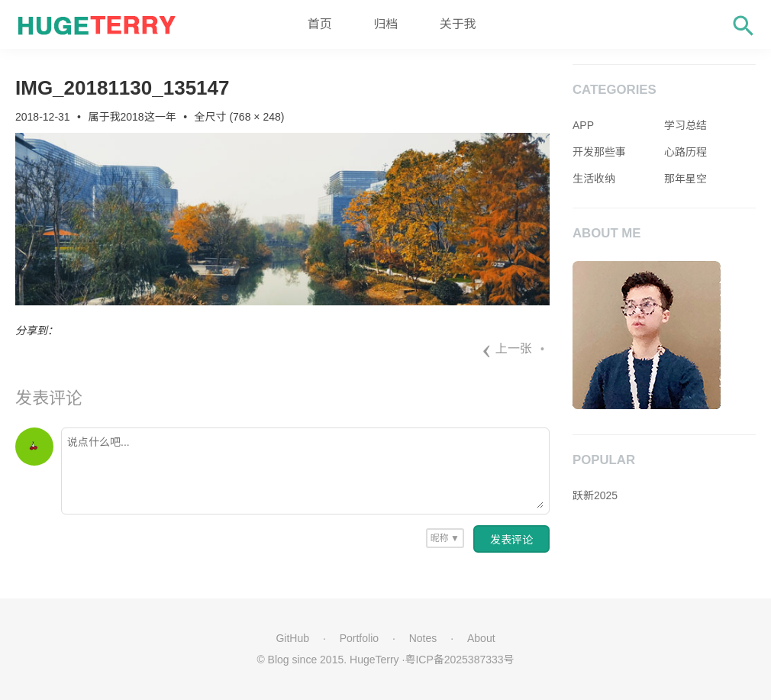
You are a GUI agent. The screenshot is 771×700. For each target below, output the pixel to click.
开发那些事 (599, 152)
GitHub (292, 638)
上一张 (507, 348)
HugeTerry (374, 660)
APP (583, 125)
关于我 (458, 24)
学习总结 (686, 125)
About (481, 638)
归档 (385, 24)
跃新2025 (595, 495)
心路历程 (686, 152)
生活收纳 (594, 179)
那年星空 (686, 179)
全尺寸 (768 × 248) (240, 117)
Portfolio (359, 638)
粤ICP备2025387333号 (459, 660)
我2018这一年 (143, 117)
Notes (423, 638)
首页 (320, 24)
